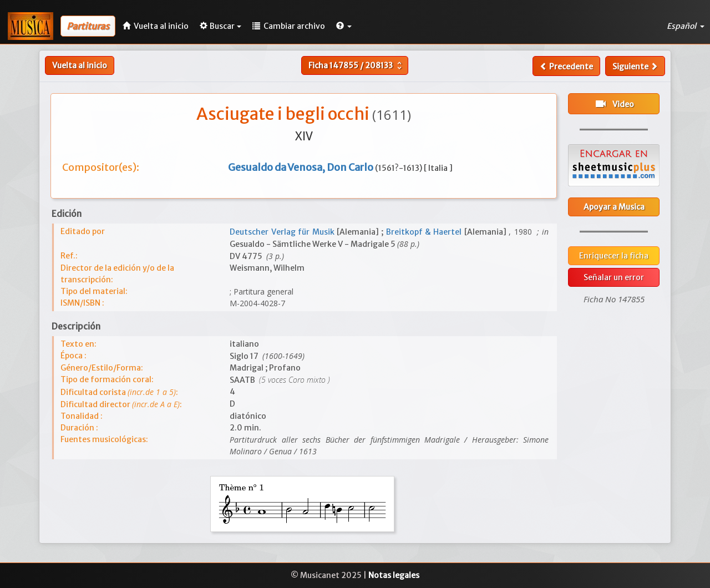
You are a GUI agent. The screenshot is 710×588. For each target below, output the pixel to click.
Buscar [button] (220, 26)
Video (614, 104)
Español (686, 26)
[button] (344, 26)
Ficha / (356, 65)
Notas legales (394, 575)
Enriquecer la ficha (614, 256)
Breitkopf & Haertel (425, 232)
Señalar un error (614, 277)
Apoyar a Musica (614, 207)
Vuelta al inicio (80, 65)
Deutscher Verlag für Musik (283, 232)
